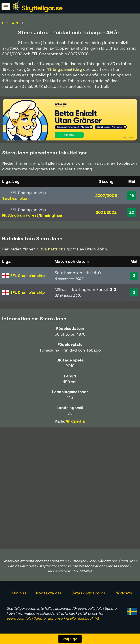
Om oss (19, 593)
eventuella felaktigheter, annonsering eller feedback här (53, 618)
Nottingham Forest (20, 215)
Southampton (15, 198)
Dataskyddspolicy (89, 593)
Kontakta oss (49, 593)
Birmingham (51, 215)
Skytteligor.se (42, 8)
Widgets (124, 593)
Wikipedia (76, 421)
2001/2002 (106, 212)
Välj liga (70, 639)
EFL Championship (27, 276)
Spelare (11, 23)
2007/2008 (106, 195)
